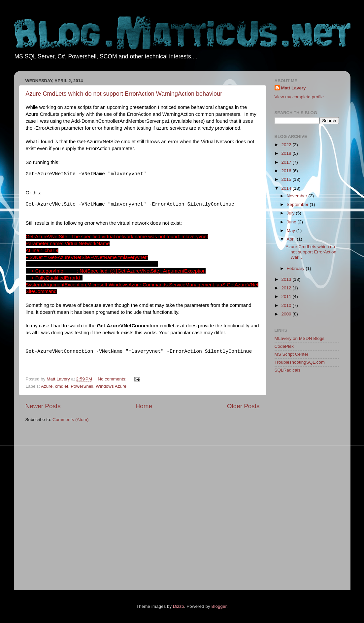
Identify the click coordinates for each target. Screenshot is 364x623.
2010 (287, 305)
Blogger (219, 606)
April (292, 239)
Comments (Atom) (71, 420)
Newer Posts (43, 406)
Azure (47, 386)
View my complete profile (299, 97)
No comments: (113, 379)
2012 (287, 288)
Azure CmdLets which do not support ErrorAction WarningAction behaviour (124, 94)
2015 (287, 179)
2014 (287, 188)
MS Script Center (292, 354)
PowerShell (82, 386)
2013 (287, 279)
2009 (287, 314)
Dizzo (179, 606)
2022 (287, 145)
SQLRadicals (288, 370)
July (291, 213)
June (292, 222)
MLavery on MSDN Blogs (300, 338)
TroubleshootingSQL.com (300, 362)
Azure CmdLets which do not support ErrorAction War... (311, 252)
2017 (287, 162)
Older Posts (243, 406)
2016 (287, 171)
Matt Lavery (294, 88)
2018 (287, 153)
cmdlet (62, 386)
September (298, 204)
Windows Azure (111, 386)
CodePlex (284, 346)
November (298, 196)
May (292, 230)
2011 (287, 296)
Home (144, 406)
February (296, 268)
